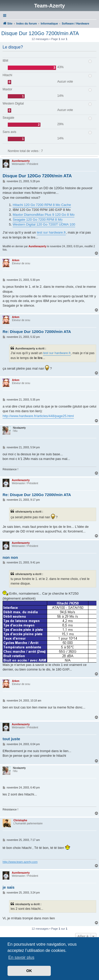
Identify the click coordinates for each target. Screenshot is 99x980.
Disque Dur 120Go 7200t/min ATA (40, 33)
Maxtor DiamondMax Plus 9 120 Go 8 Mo (44, 215)
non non (10, 557)
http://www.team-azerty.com (20, 862)
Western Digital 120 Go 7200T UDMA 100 (44, 224)
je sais (9, 887)
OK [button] (29, 971)
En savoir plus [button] (21, 957)
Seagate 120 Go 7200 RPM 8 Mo (38, 220)
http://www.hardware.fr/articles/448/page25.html (38, 416)
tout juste (11, 739)
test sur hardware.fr (51, 232)
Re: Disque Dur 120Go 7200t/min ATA (37, 332)
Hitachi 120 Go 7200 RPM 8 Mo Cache (42, 205)
